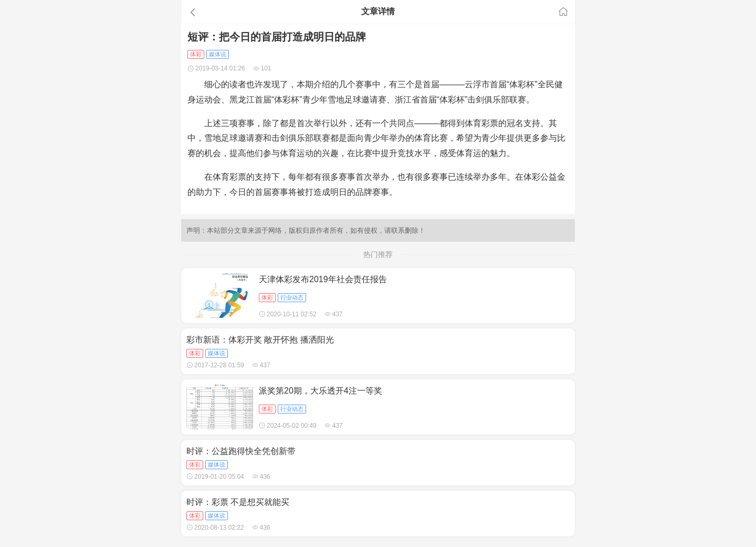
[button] (243, 12)
